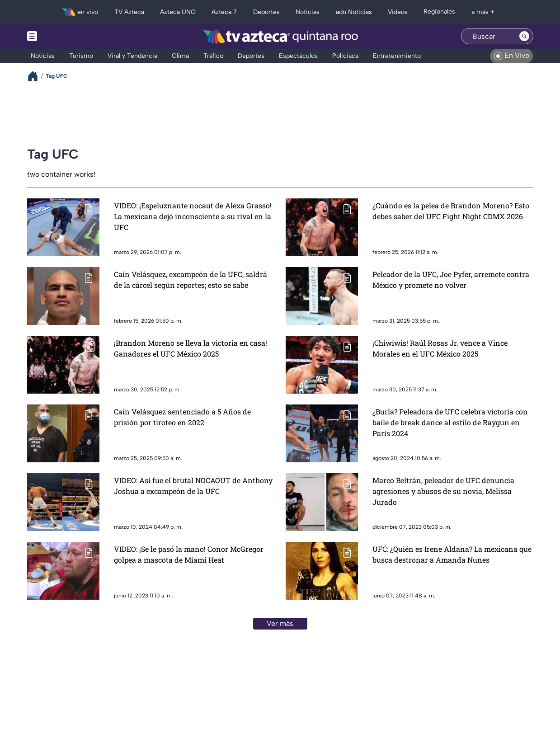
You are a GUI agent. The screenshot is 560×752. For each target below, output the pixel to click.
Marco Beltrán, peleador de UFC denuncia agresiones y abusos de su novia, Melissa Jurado (443, 491)
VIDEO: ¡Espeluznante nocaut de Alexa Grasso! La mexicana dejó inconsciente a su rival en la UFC (193, 216)
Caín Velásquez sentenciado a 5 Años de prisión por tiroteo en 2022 (182, 417)
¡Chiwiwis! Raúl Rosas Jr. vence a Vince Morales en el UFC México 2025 (440, 348)
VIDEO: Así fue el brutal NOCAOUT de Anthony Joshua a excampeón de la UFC (193, 486)
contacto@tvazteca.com (468, 674)
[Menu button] (63, 36)
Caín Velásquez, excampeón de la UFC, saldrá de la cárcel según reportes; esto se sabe (191, 280)
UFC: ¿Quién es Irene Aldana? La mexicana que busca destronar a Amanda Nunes (452, 554)
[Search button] (524, 36)
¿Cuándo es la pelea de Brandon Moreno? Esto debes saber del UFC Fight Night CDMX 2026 (451, 211)
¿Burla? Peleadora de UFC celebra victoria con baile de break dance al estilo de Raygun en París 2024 (450, 422)
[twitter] (36, 685)
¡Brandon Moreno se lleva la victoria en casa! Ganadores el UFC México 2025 (191, 348)
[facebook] (81, 685)
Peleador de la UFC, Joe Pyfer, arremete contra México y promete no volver (451, 280)
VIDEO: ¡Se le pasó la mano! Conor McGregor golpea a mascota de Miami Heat (189, 554)
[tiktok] (66, 685)
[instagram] (51, 685)
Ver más (280, 623)
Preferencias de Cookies (366, 711)
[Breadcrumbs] (36, 76)
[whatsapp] (95, 684)
